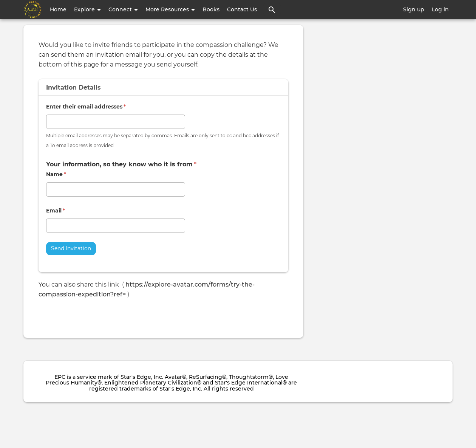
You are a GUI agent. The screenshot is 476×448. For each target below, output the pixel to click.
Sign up (414, 9)
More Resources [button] (170, 9)
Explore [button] (87, 9)
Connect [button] (123, 9)
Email (56, 211)
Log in (440, 9)
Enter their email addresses (86, 107)
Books (211, 9)
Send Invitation (71, 248)
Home (58, 9)
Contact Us (242, 9)
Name (56, 174)
